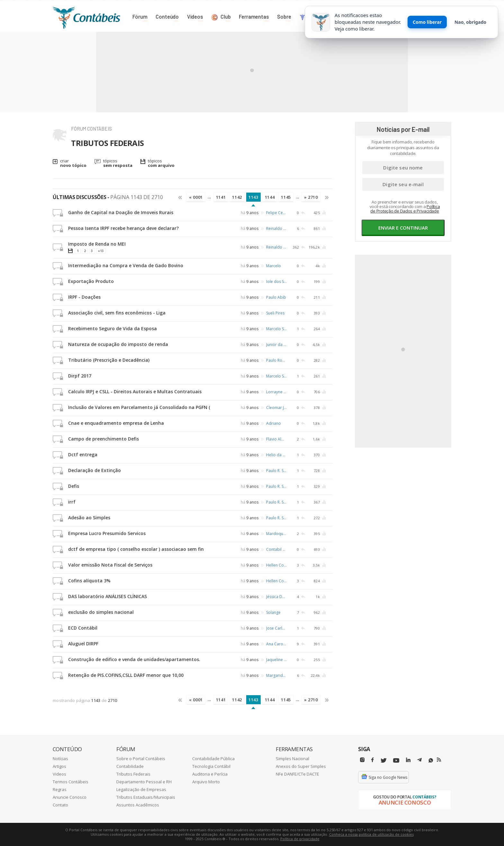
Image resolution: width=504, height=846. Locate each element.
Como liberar (427, 22)
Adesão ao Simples (89, 518)
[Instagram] (362, 760)
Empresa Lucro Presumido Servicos (107, 533)
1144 (270, 197)
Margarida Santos (276, 675)
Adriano (274, 423)
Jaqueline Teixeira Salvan (276, 660)
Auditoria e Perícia (210, 774)
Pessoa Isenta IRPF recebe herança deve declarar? (123, 228)
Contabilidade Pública (213, 759)
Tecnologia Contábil (211, 766)
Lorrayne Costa (276, 392)
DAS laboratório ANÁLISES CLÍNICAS (108, 596)
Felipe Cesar (276, 213)
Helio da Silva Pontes (276, 455)
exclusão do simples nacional (101, 612)
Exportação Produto (91, 281)
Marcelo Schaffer (276, 329)
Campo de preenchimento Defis (104, 439)
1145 (286, 197)
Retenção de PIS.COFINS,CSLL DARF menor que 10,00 (126, 675)
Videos (59, 774)
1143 (253, 197)
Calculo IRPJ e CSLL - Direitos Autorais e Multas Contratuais (135, 391)
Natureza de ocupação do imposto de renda (118, 344)
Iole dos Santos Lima (276, 282)
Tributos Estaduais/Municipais (146, 797)
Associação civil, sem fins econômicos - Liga (117, 313)
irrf (72, 502)
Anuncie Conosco (70, 797)
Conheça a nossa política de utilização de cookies (371, 834)
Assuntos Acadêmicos (138, 805)
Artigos (59, 766)
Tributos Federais (133, 774)
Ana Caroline (276, 644)
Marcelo (274, 266)
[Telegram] (419, 761)
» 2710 (311, 197)
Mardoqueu (276, 534)
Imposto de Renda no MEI (97, 244)
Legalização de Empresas (141, 789)
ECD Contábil (83, 628)
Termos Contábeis (71, 782)
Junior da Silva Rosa (276, 345)
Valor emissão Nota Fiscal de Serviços (110, 565)
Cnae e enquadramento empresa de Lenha (116, 423)
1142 (237, 197)
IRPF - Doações (84, 297)
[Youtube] (396, 761)
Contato (60, 805)
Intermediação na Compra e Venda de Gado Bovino (126, 265)
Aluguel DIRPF (83, 644)
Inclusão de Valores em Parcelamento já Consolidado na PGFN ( (139, 407)
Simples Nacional (292, 759)
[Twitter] (383, 761)
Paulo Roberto (276, 360)
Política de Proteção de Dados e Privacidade (405, 209)
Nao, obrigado (470, 22)
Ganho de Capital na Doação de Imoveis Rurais (121, 212)
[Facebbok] (373, 760)
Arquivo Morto (206, 782)
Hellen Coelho (276, 565)
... (209, 197)
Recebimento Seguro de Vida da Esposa (113, 328)
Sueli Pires (275, 313)
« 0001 (196, 197)
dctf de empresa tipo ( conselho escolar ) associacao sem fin (136, 549)
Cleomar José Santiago (276, 408)
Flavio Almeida (276, 439)
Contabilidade (130, 766)
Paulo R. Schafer (276, 471)
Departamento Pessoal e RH (144, 782)
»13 (101, 251)
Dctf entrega (83, 455)
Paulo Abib (276, 297)
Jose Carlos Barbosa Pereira (276, 628)
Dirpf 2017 (80, 376)
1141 (221, 197)
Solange (273, 612)
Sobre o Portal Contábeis (141, 759)
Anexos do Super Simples (301, 766)
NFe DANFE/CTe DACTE (297, 774)
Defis (74, 486)
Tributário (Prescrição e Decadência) (109, 360)
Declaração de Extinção (94, 470)
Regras (60, 789)
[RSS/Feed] (439, 760)
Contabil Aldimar (276, 549)
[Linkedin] (408, 760)
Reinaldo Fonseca (276, 228)
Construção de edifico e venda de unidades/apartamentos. (134, 659)
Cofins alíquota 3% (89, 581)
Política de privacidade (300, 839)
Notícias (60, 759)
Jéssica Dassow (276, 597)
